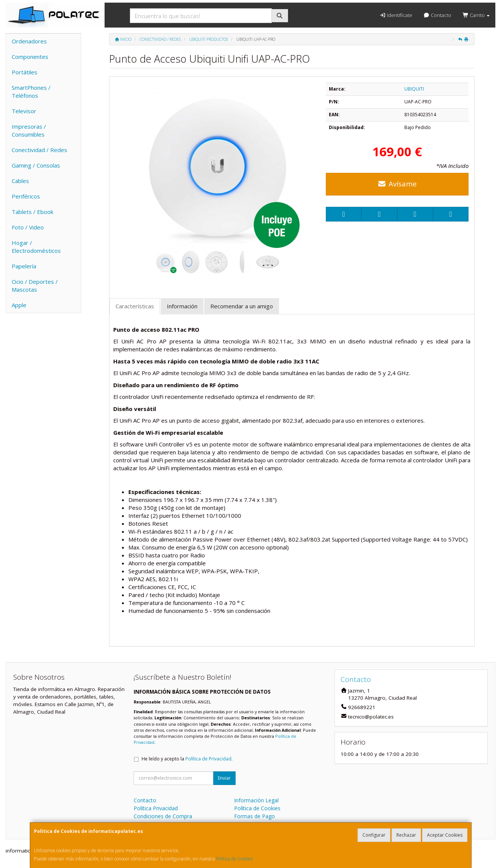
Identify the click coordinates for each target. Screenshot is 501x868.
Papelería (24, 266)
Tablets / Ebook (32, 212)
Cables (20, 181)
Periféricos (26, 196)
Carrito (476, 15)
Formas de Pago (254, 816)
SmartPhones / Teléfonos (31, 92)
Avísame (397, 184)
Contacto (437, 15)
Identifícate (396, 15)
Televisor (24, 111)
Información (182, 306)
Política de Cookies (234, 859)
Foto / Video (28, 227)
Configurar (374, 835)
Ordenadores (29, 41)
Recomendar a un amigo (242, 306)
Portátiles (25, 72)
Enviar (224, 778)
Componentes (30, 57)
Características (135, 306)
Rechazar (406, 835)
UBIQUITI (414, 89)
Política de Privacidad (208, 759)
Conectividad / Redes (39, 150)
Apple (19, 305)
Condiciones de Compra (163, 816)
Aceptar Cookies (445, 835)
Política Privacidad (156, 808)
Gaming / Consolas (36, 165)
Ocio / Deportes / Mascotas (35, 285)
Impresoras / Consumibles (29, 130)
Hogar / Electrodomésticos (36, 247)
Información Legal (256, 800)
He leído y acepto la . (187, 759)
